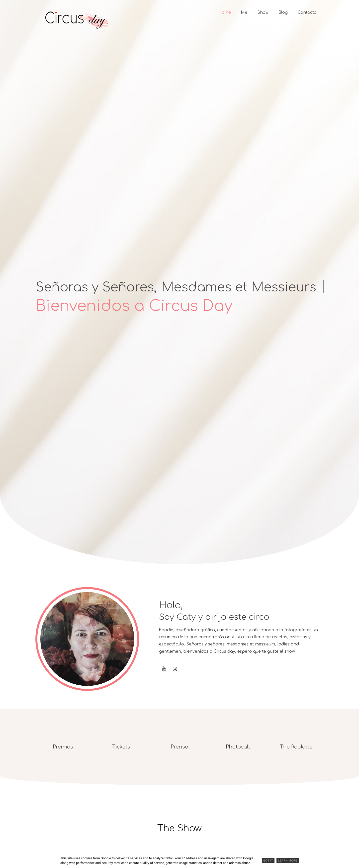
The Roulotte (296, 747)
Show (263, 12)
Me (244, 12)
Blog (283, 12)
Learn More (288, 861)
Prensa (179, 747)
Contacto (307, 12)
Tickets (121, 747)
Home (225, 12)
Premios (63, 747)
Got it (268, 861)
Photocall (238, 747)
